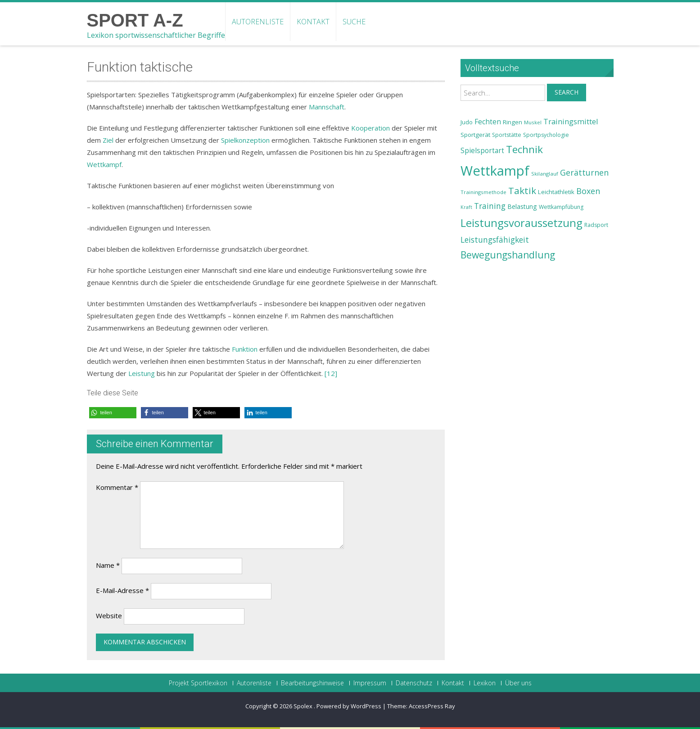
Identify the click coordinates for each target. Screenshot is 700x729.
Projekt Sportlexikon (198, 683)
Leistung (142, 373)
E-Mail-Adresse (122, 590)
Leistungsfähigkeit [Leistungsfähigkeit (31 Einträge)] (495, 240)
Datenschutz (414, 683)
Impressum (370, 683)
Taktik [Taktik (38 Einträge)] (522, 190)
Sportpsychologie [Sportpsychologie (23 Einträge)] (546, 135)
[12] (331, 373)
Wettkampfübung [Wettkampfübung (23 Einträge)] (561, 207)
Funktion (245, 349)
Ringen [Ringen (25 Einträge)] (513, 122)
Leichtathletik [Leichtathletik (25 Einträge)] (556, 192)
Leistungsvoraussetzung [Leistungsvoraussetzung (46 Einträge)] (522, 223)
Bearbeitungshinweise (312, 683)
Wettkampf (104, 164)
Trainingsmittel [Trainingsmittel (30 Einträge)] (571, 121)
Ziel (108, 140)
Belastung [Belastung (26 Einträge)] (522, 206)
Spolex (304, 706)
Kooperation (370, 128)
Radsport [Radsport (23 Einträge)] (596, 225)
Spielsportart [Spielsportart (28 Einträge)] (482, 151)
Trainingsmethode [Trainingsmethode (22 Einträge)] (483, 192)
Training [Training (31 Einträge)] (490, 206)
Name (108, 565)
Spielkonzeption (245, 140)
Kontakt (313, 22)
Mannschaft (327, 107)
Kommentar (117, 487)
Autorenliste (258, 22)
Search (567, 92)
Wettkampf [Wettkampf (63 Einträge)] (495, 171)
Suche (354, 22)
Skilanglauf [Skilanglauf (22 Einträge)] (545, 174)
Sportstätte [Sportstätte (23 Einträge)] (507, 135)
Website (109, 616)
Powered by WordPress (349, 706)
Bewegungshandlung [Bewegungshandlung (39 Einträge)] (508, 255)
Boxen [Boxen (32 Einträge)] (588, 191)
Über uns (518, 683)
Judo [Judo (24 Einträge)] (467, 122)
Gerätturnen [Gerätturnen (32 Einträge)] (584, 172)
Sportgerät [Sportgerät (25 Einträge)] (475, 135)
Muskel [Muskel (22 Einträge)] (533, 122)
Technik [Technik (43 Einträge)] (524, 149)
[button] (113, 413)
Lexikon (485, 683)
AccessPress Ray (432, 706)
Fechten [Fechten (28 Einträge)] (488, 122)
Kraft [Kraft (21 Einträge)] (466, 207)
